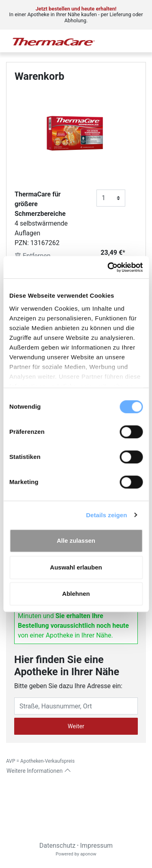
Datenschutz (57, 846)
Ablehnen (76, 594)
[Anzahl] (111, 198)
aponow (88, 854)
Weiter (76, 726)
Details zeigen (106, 515)
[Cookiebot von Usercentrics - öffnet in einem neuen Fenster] (108, 267)
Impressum (97, 846)
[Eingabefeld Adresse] (76, 706)
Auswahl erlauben (76, 567)
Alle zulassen (76, 541)
